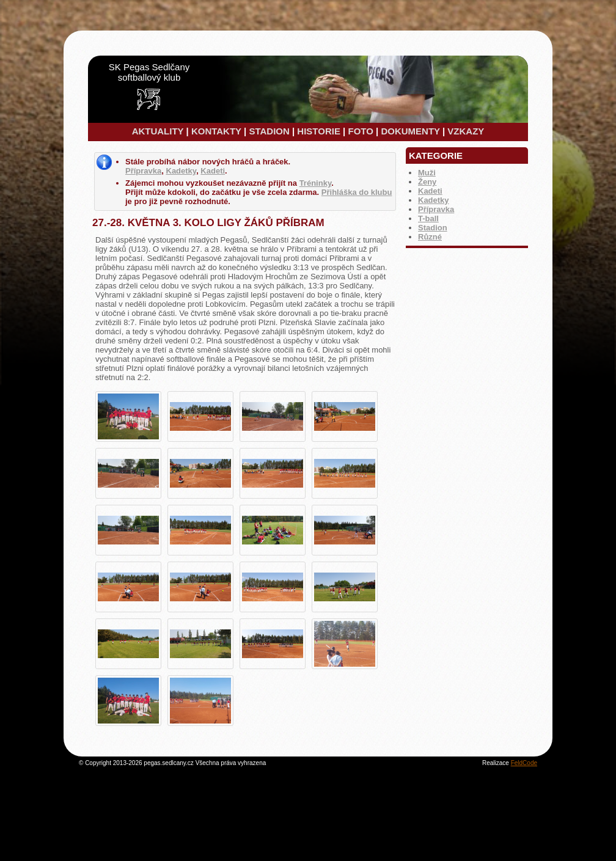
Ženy (427, 182)
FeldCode (524, 763)
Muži (427, 173)
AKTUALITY (158, 131)
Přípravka (436, 209)
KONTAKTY (216, 131)
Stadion (433, 228)
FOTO (360, 131)
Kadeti (430, 191)
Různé (430, 237)
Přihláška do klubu (357, 192)
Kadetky (434, 200)
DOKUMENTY (410, 131)
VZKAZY (466, 131)
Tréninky (316, 183)
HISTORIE (319, 131)
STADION (269, 131)
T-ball (428, 218)
